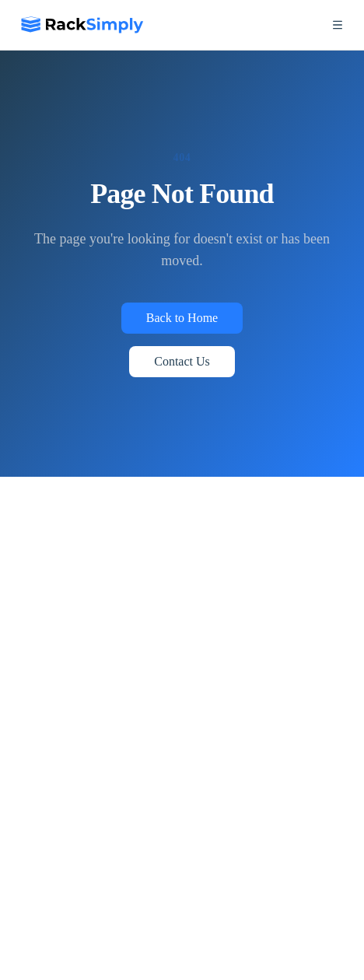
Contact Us (182, 361)
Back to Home (182, 318)
